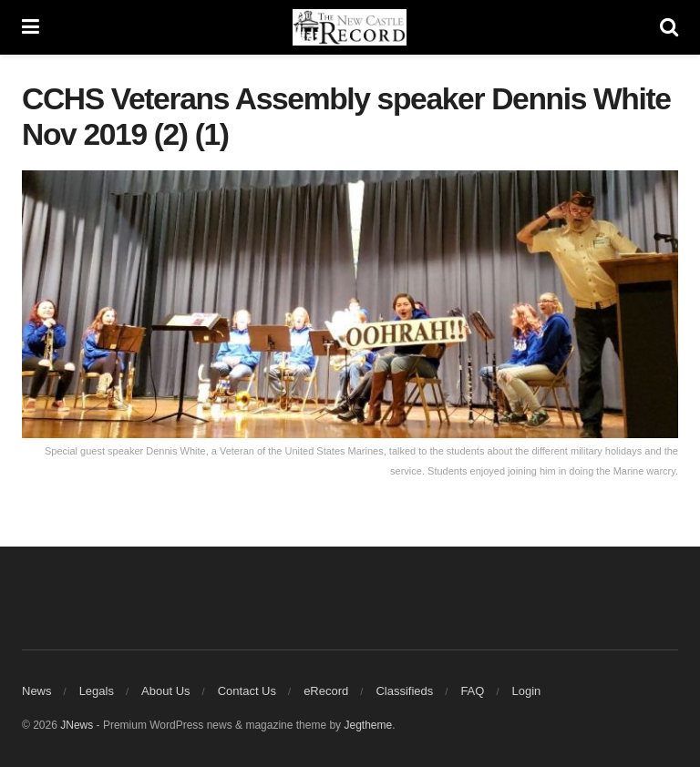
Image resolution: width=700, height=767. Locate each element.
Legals (97, 691)
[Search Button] (669, 27)
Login (527, 691)
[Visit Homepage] (350, 27)
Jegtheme (368, 725)
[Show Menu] (31, 27)
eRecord (326, 691)
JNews (77, 725)
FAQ (472, 691)
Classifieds (404, 691)
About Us (165, 691)
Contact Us (247, 691)
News (37, 691)
